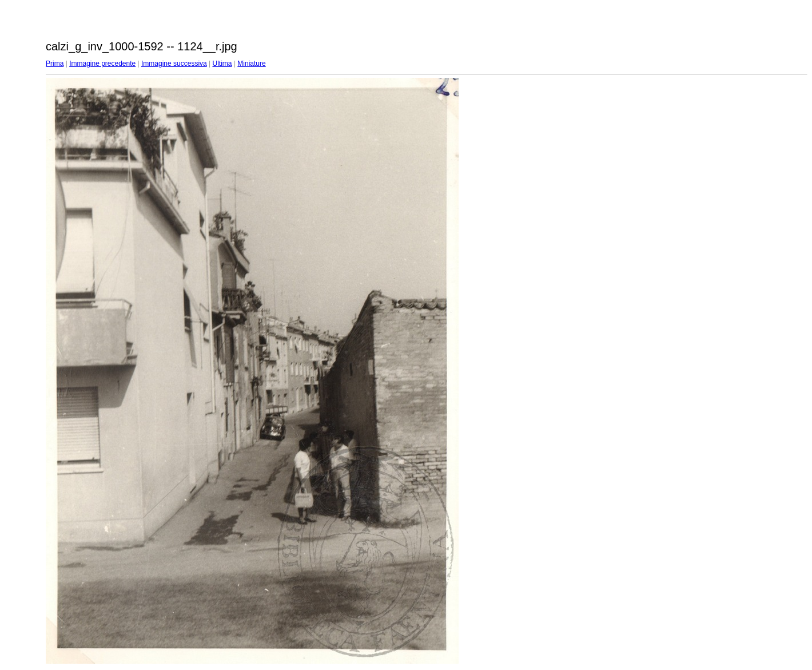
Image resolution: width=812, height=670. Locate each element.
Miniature (251, 64)
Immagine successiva (174, 64)
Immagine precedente (102, 64)
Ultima (222, 64)
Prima (55, 64)
